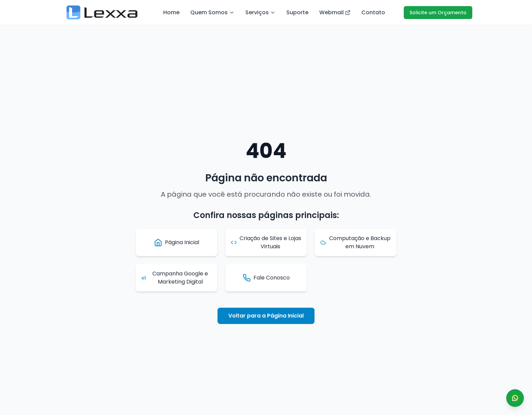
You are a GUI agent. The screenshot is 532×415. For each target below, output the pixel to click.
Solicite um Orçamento (438, 13)
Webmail (335, 12)
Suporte (297, 12)
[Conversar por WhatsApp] (515, 398)
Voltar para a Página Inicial (266, 316)
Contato (373, 12)
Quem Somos (212, 12)
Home (171, 12)
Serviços (260, 12)
